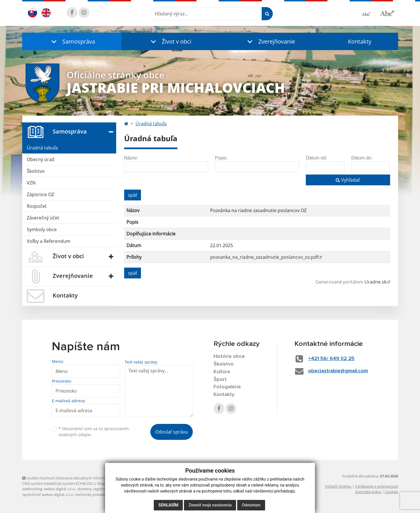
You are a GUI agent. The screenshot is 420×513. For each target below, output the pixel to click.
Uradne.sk (375, 282)
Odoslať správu (172, 432)
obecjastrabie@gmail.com (338, 371)
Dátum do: (362, 158)
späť (133, 195)
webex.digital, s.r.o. (60, 489)
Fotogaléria (227, 387)
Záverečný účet (43, 218)
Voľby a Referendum (49, 241)
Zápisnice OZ (40, 194)
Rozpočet (37, 206)
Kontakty (360, 41)
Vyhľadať (348, 180)
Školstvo (36, 171)
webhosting (32, 489)
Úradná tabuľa (42, 148)
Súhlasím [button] (168, 505)
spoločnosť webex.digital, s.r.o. (48, 494)
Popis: (221, 158)
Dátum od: (316, 158)
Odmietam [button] (251, 505)
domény (84, 489)
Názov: (131, 158)
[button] (72, 41)
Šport (220, 379)
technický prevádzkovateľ (97, 494)
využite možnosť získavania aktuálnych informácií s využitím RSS (79, 478)
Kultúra (222, 372)
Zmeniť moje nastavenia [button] (210, 505)
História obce (229, 356)
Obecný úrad (41, 159)
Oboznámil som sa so (94, 432)
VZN (31, 183)
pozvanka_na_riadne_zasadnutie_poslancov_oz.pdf (264, 257)
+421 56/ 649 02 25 (331, 359)
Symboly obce (42, 229)
